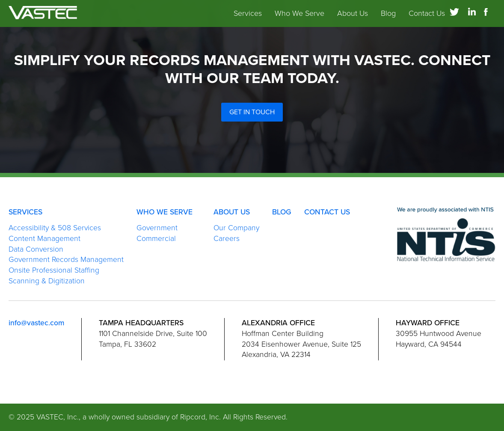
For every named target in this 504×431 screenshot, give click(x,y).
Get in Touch (252, 112)
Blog (388, 17)
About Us (353, 17)
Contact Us (427, 17)
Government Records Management (66, 260)
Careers (227, 239)
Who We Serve (299, 17)
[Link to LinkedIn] (472, 15)
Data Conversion (36, 249)
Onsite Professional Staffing (54, 270)
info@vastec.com (36, 323)
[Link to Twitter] (454, 15)
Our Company (236, 228)
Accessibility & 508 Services (55, 228)
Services (248, 17)
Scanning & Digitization (47, 281)
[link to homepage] (43, 17)
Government (157, 228)
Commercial (156, 239)
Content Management (44, 239)
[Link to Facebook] (489, 15)
